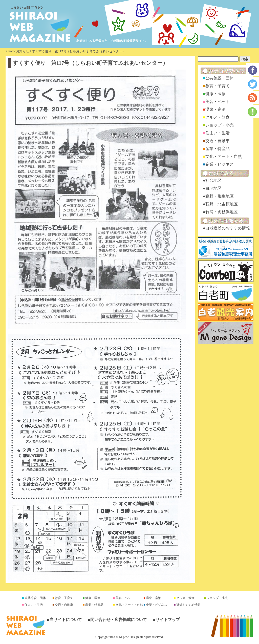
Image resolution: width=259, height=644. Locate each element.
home (12, 51)
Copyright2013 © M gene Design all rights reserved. (129, 637)
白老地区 (213, 188)
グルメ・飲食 (218, 117)
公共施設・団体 (220, 78)
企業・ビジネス (220, 164)
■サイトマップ (166, 620)
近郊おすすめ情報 (188, 605)
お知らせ (23, 51)
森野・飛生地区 (220, 196)
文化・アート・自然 (224, 156)
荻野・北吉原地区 (222, 204)
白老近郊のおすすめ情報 (228, 228)
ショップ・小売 (220, 125)
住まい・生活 (218, 133)
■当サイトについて (64, 620)
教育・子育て (218, 86)
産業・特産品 (218, 149)
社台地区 (213, 180)
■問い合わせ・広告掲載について (118, 620)
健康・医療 (215, 94)
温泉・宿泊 (215, 109)
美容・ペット (218, 102)
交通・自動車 (218, 141)
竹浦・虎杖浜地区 (222, 212)
